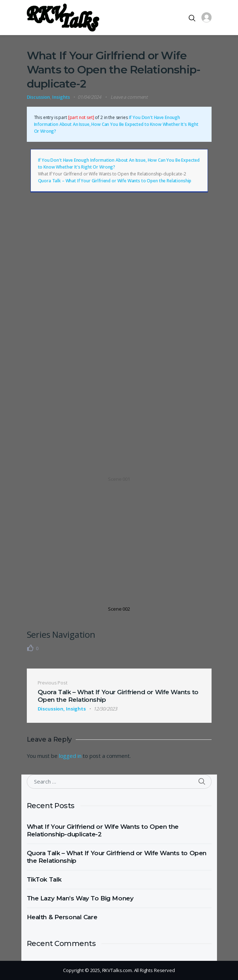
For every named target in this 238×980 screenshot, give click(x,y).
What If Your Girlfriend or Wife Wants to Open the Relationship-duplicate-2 (103, 830)
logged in (70, 756)
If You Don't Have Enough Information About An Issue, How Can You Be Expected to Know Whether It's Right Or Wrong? (116, 124)
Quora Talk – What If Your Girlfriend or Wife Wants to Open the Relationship (115, 181)
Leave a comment (129, 97)
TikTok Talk (44, 879)
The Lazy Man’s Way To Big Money (80, 898)
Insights (61, 97)
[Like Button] (30, 648)
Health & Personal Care (62, 917)
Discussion (39, 97)
